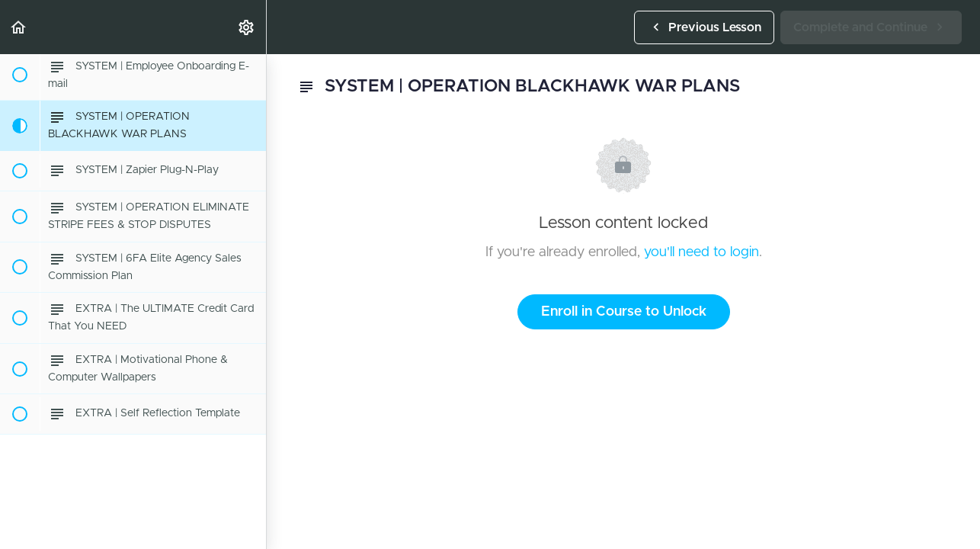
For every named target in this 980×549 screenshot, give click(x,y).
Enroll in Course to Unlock (624, 312)
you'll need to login (701, 252)
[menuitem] (247, 27)
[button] (19, 27)
